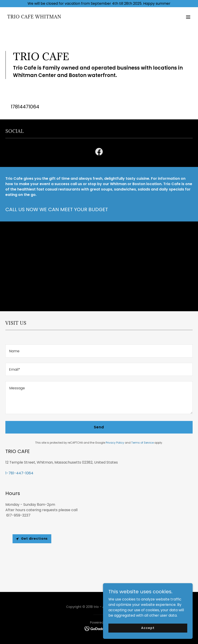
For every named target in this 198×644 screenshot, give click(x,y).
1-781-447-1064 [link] (19, 473)
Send (99, 427)
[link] (34, 17)
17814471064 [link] (25, 107)
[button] (188, 17)
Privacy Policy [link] (115, 443)
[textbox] (99, 351)
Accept (148, 628)
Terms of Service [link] (142, 443)
